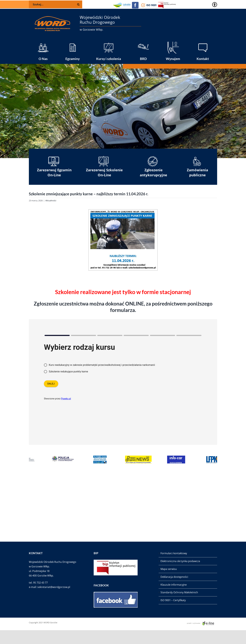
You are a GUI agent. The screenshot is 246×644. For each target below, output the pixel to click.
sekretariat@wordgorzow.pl (54, 587)
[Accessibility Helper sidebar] (215, 5)
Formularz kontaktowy (174, 553)
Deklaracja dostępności (174, 577)
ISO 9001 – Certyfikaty (173, 600)
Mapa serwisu (169, 569)
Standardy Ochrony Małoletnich (179, 592)
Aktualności (51, 200)
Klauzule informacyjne (174, 585)
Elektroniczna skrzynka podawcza (180, 561)
